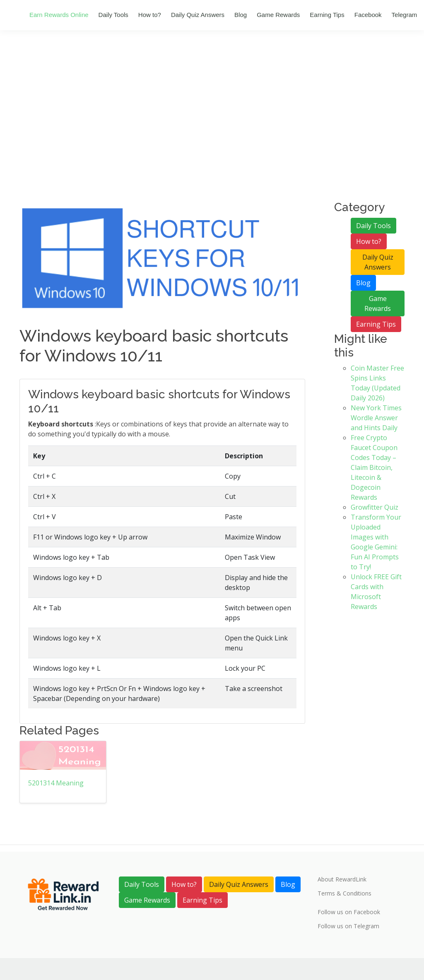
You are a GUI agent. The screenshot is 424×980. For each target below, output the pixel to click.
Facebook (368, 15)
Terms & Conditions (344, 893)
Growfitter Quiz (375, 507)
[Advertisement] (212, 138)
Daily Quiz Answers (198, 15)
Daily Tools (113, 15)
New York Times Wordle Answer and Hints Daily (376, 418)
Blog (241, 15)
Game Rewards (278, 15)
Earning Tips (327, 15)
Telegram (405, 15)
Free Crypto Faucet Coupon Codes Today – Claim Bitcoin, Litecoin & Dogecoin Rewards (374, 467)
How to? (150, 15)
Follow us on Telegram (348, 926)
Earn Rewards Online (59, 15)
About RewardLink (342, 879)
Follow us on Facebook (349, 912)
